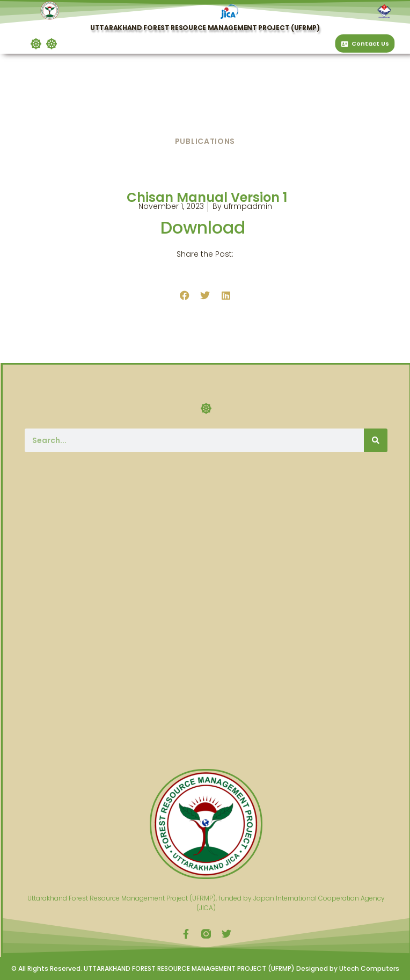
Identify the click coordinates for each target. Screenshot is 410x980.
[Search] (376, 440)
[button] (45, 44)
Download (205, 227)
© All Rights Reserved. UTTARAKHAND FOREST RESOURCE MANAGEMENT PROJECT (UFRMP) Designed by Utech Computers (205, 968)
